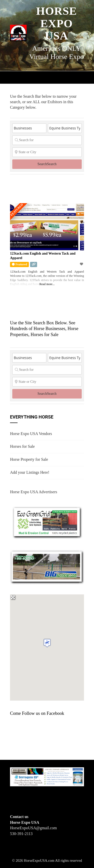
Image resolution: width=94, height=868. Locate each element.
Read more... (47, 284)
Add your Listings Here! (30, 472)
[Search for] (47, 140)
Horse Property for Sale (29, 459)
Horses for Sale (22, 446)
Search (47, 164)
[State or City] (47, 152)
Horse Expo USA (57, 23)
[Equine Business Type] (65, 128)
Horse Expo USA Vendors (31, 434)
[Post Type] (29, 128)
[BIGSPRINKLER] (47, 567)
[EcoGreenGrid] (47, 522)
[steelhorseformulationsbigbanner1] (47, 776)
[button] (47, 643)
